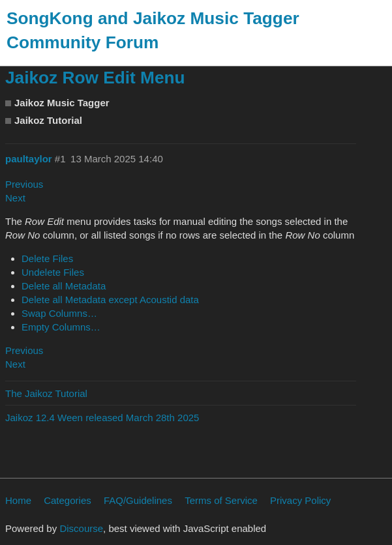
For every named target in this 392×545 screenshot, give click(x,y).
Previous (24, 184)
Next (15, 198)
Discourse (81, 528)
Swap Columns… (59, 313)
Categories (68, 500)
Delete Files (47, 258)
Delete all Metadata (64, 286)
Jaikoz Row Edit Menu (95, 78)
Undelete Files (53, 272)
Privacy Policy (300, 500)
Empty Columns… (61, 327)
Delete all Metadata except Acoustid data (110, 300)
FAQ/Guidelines (138, 500)
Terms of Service (221, 500)
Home (18, 500)
